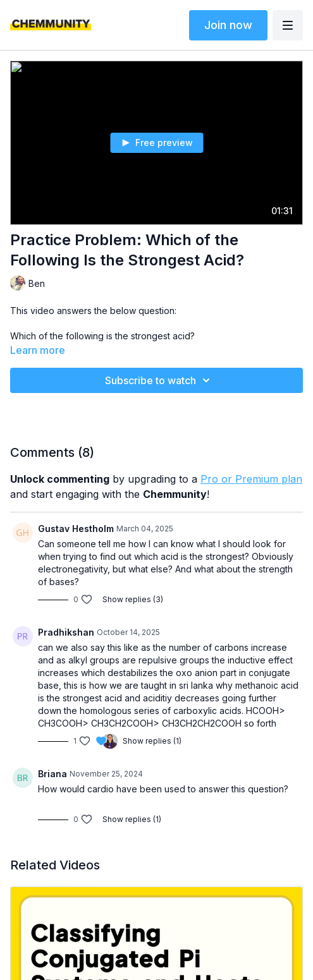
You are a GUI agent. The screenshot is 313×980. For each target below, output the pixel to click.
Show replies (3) (133, 599)
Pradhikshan (66, 632)
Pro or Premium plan (251, 479)
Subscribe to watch (159, 380)
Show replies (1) (152, 741)
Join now (228, 25)
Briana (52, 774)
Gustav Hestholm (76, 529)
